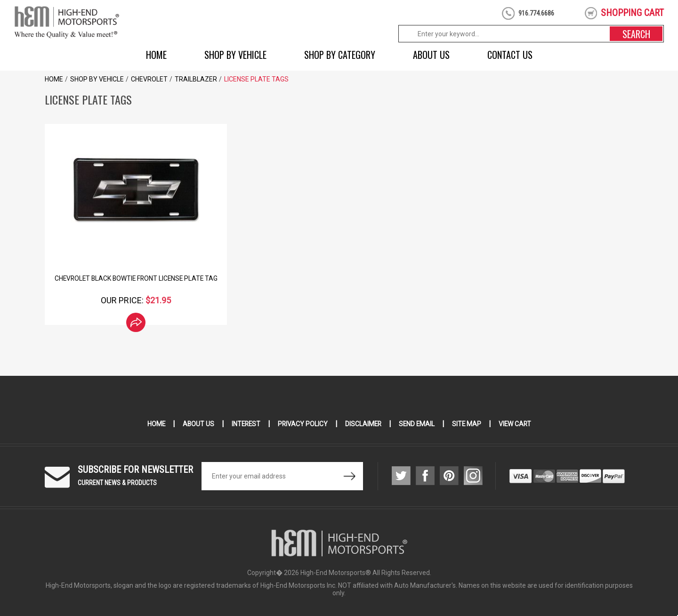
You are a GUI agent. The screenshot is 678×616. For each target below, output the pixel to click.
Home (156, 55)
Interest (244, 424)
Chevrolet (149, 79)
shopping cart (632, 13)
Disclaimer (363, 424)
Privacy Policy (302, 424)
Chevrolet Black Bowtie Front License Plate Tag (136, 278)
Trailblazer (196, 79)
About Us (431, 55)
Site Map (468, 424)
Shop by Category (340, 55)
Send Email (418, 424)
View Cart (517, 424)
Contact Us (510, 55)
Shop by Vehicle (235, 55)
